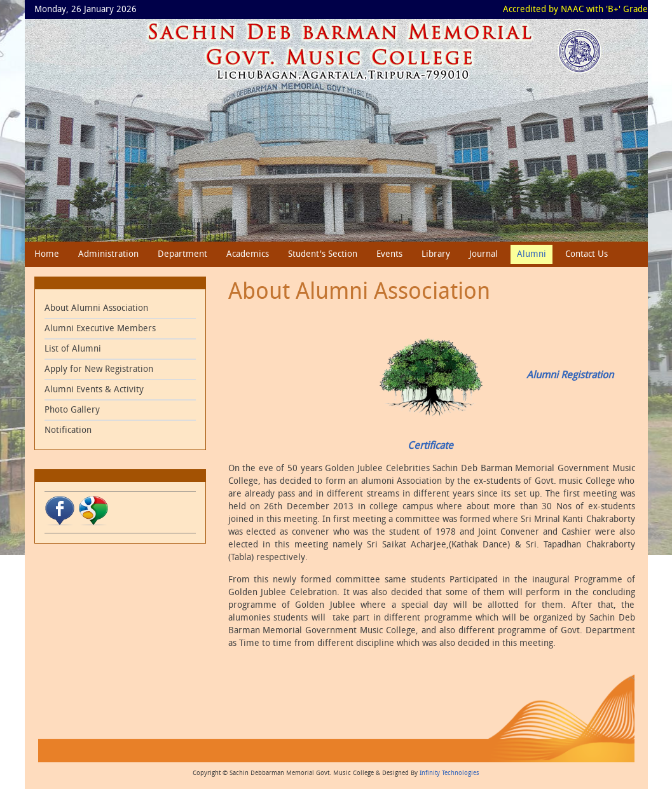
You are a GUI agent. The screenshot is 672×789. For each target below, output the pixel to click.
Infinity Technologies (449, 773)
